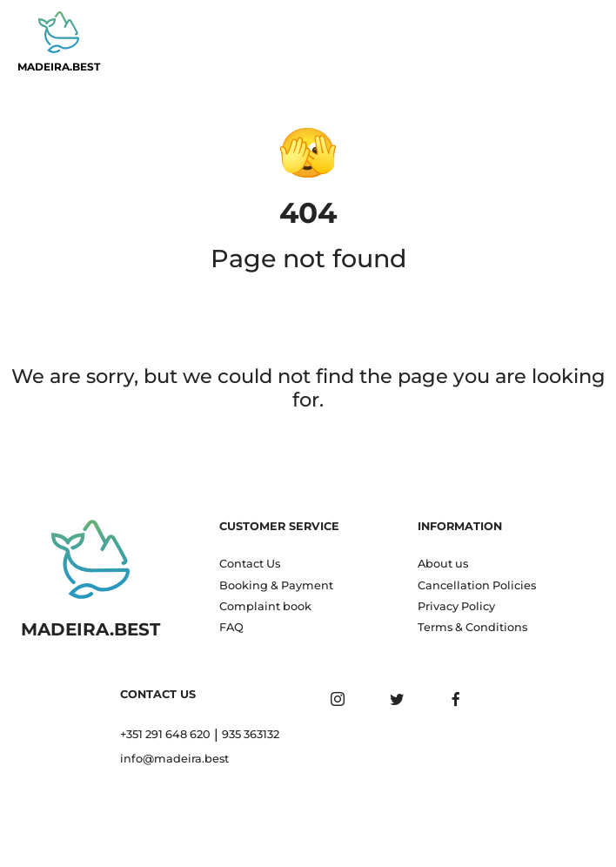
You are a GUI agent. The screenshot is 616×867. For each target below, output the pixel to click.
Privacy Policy (456, 606)
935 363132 (251, 734)
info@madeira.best (174, 759)
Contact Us (250, 564)
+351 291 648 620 (165, 734)
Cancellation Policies (477, 585)
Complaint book (265, 606)
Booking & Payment (276, 585)
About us (443, 564)
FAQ (231, 627)
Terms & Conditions (472, 627)
